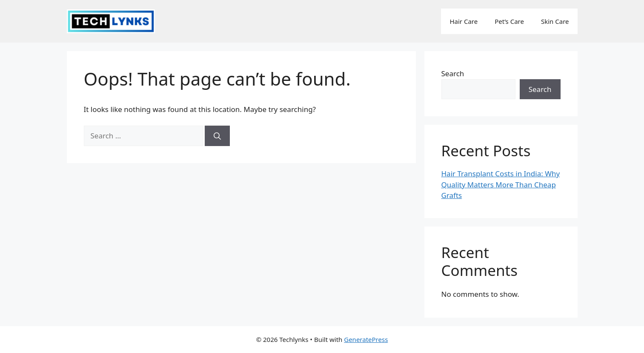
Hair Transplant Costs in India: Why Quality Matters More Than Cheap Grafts (501, 184)
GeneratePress (366, 339)
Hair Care (464, 21)
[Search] (217, 136)
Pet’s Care (509, 21)
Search (453, 73)
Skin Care (555, 21)
